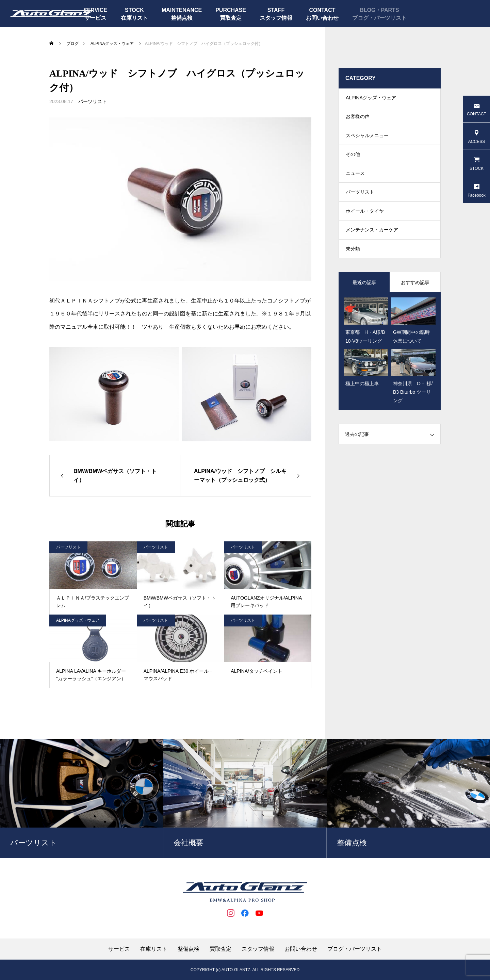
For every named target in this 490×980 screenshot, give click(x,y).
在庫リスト (134, 18)
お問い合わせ (322, 18)
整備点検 (182, 18)
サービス (119, 949)
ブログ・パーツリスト (379, 18)
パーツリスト (93, 101)
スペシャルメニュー (367, 140)
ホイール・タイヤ (365, 221)
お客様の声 (358, 119)
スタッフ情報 (276, 18)
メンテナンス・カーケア (372, 242)
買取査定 (231, 18)
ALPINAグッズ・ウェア (78, 620)
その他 (353, 160)
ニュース (355, 180)
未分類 (353, 262)
